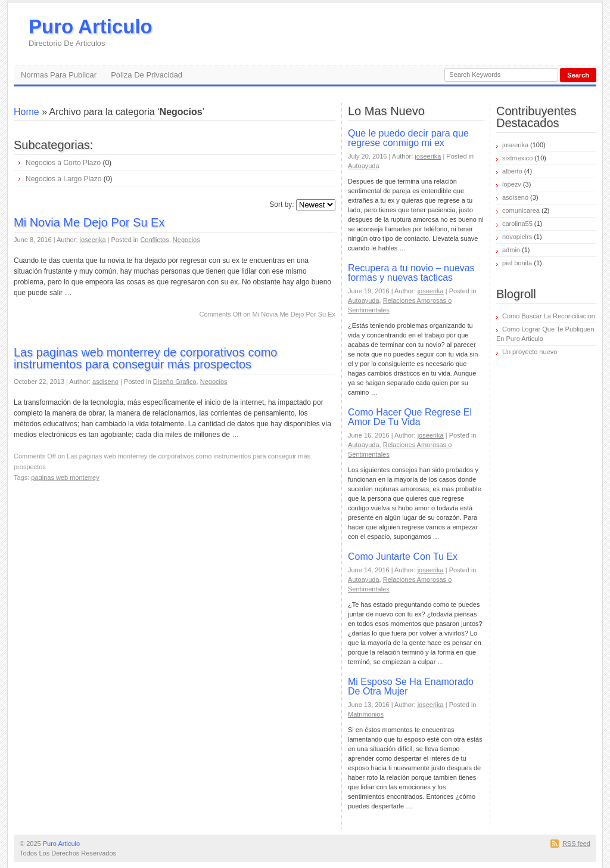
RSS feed (576, 844)
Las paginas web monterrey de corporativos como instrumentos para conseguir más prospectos (145, 358)
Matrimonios (366, 714)
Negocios (186, 240)
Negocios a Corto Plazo (63, 163)
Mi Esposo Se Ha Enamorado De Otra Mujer (411, 686)
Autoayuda (364, 166)
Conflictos (154, 240)
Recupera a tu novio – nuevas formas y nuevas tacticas (411, 273)
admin (511, 250)
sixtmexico (517, 158)
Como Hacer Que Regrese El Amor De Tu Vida (410, 417)
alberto (512, 171)
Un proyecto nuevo (530, 352)
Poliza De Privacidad (147, 75)
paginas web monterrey (65, 478)
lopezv (512, 184)
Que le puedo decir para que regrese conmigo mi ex (408, 138)
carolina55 (517, 224)
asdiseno (105, 382)
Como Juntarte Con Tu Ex (403, 557)
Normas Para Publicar (59, 75)
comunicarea (521, 210)
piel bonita (517, 263)
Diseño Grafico (175, 382)
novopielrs (517, 237)
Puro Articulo (91, 32)
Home (27, 112)
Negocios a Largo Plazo (63, 179)
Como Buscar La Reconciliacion (549, 316)
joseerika (93, 240)
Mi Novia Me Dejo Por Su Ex (89, 222)
